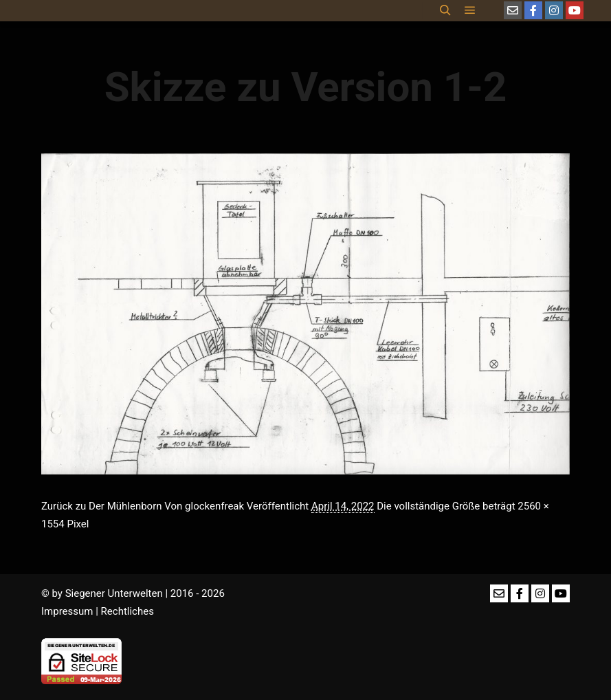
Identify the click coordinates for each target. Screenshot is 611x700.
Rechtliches (127, 611)
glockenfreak (214, 506)
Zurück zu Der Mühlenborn (102, 506)
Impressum (67, 611)
